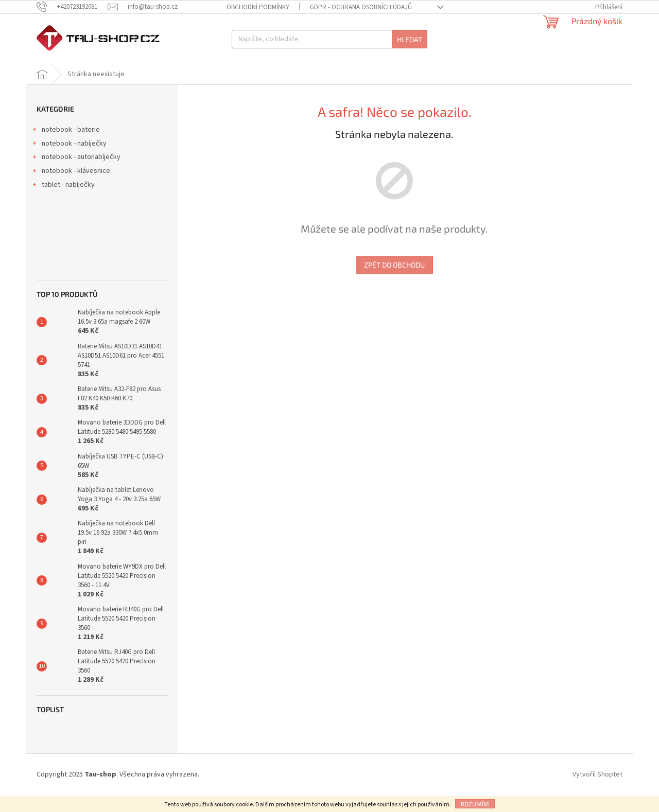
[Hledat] (329, 39)
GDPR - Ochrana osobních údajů (361, 7)
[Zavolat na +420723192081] (72, 7)
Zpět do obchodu (394, 281)
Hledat (410, 39)
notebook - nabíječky (69, 161)
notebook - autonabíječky (76, 174)
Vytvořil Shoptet (597, 791)
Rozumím (475, 804)
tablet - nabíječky (63, 202)
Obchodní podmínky (258, 7)
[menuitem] (67, 73)
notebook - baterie (66, 147)
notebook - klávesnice (71, 188)
